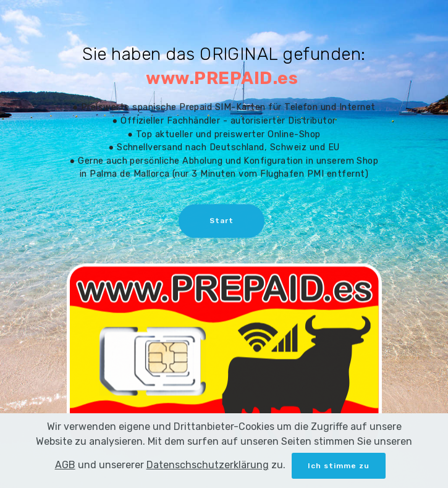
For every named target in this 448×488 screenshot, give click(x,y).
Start (222, 222)
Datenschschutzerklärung (208, 477)
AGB (65, 477)
